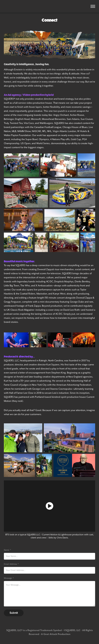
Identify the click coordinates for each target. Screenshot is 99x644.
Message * (9, 578)
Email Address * (11, 564)
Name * (7, 550)
